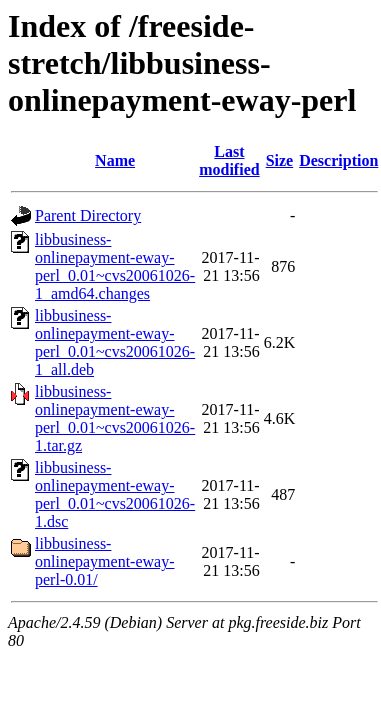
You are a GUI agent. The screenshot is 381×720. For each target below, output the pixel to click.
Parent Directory (88, 215)
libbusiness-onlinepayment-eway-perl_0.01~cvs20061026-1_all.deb (115, 342)
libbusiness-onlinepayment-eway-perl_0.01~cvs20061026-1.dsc (115, 494)
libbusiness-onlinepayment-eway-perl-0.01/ (105, 561)
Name (115, 160)
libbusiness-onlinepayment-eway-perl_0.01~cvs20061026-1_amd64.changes (115, 266)
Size (280, 160)
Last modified (229, 160)
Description (338, 160)
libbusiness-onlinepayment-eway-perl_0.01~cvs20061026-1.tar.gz (115, 418)
